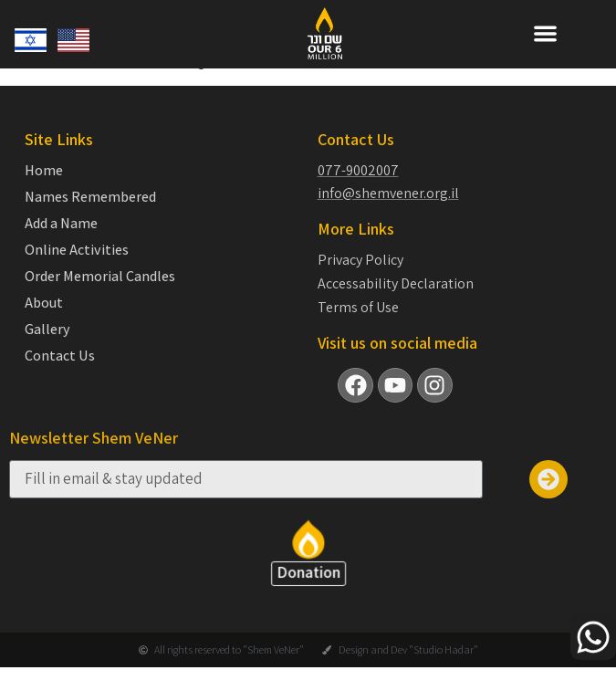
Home (44, 186)
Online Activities (77, 266)
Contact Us (60, 372)
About (44, 319)
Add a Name (61, 239)
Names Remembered (90, 213)
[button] (545, 33)
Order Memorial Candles (100, 292)
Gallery (47, 345)
